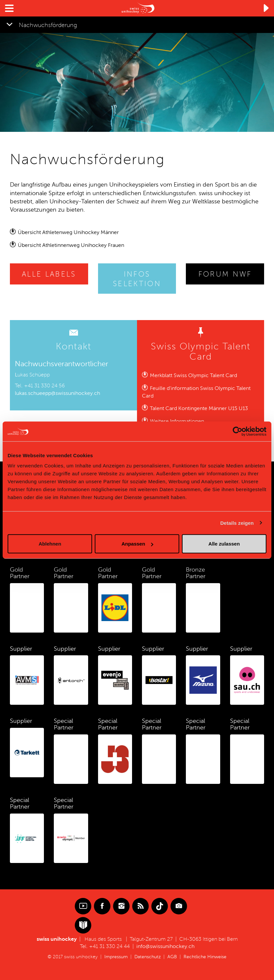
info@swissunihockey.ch (165, 946)
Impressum (116, 957)
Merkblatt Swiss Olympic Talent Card (193, 375)
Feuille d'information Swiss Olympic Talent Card (196, 392)
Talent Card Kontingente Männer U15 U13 (199, 408)
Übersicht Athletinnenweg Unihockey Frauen (71, 245)
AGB (172, 957)
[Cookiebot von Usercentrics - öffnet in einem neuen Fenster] (238, 431)
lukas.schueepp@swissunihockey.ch (57, 393)
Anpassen (137, 544)
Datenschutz (148, 957)
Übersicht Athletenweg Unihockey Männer (68, 232)
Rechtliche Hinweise (205, 957)
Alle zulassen (224, 544)
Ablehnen (50, 544)
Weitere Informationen (177, 421)
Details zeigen (237, 523)
